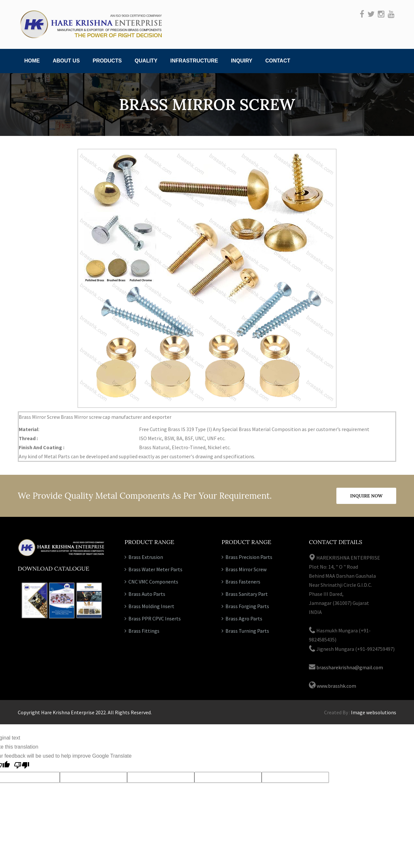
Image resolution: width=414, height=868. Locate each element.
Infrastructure (194, 61)
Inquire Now (366, 496)
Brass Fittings (142, 631)
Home (32, 61)
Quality (146, 61)
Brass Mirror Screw (244, 569)
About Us (66, 61)
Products (107, 61)
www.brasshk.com (336, 686)
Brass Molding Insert (149, 606)
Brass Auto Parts (145, 594)
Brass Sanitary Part (245, 594)
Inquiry (242, 61)
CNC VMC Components (151, 582)
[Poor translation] (22, 766)
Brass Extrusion (144, 557)
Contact (278, 61)
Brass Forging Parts (245, 606)
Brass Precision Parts (247, 557)
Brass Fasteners (241, 582)
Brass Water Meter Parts (153, 569)
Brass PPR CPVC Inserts (153, 618)
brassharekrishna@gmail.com (350, 667)
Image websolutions (374, 712)
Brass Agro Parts (242, 618)
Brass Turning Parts (245, 631)
